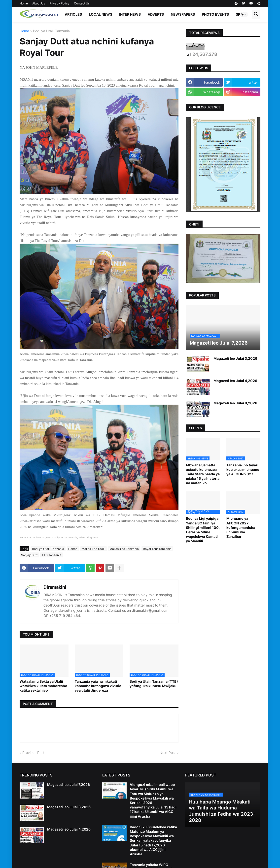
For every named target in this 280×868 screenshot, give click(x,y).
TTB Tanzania (52, 555)
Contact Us (82, 3)
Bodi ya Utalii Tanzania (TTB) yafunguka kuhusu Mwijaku (154, 684)
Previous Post (33, 753)
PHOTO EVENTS (215, 14)
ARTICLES (73, 14)
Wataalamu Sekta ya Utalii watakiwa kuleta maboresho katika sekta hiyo (43, 686)
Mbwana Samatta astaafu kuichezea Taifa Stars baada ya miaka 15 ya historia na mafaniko (203, 474)
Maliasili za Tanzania (124, 549)
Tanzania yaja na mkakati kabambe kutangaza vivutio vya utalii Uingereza (98, 686)
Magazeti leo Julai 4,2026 (235, 381)
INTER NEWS (130, 14)
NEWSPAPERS (183, 14)
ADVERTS (156, 14)
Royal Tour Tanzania (157, 549)
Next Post (168, 753)
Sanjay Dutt (29, 555)
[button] (244, 14)
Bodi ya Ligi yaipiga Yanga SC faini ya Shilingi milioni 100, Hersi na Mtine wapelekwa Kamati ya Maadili (203, 530)
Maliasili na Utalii (93, 549)
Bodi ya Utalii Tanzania (51, 31)
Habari (73, 549)
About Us (39, 3)
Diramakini (55, 587)
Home (24, 3)
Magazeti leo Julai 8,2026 (235, 403)
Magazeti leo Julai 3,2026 (235, 358)
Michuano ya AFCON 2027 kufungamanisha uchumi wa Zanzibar (241, 527)
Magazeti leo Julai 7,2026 (69, 785)
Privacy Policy (59, 3)
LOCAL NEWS (101, 14)
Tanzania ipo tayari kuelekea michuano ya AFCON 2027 (243, 469)
